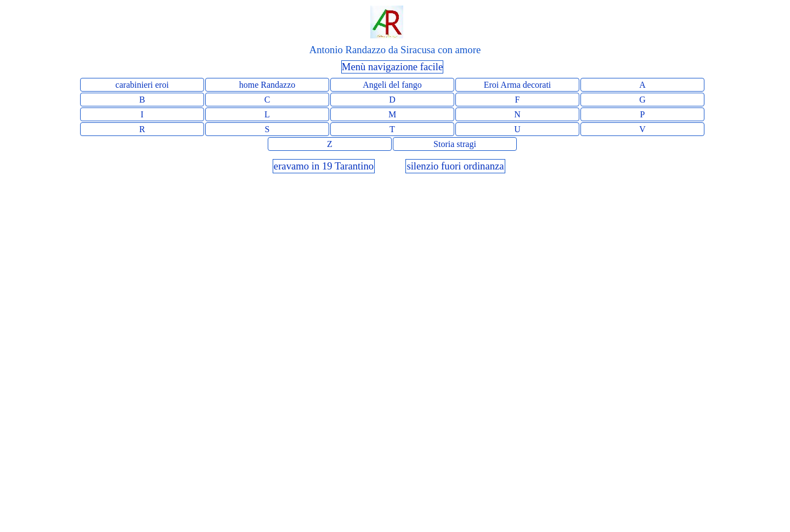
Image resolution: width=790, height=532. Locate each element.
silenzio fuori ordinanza (455, 166)
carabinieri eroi (142, 85)
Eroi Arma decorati (518, 85)
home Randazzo (267, 85)
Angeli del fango (392, 85)
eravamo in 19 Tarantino (324, 166)
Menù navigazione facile (392, 67)
